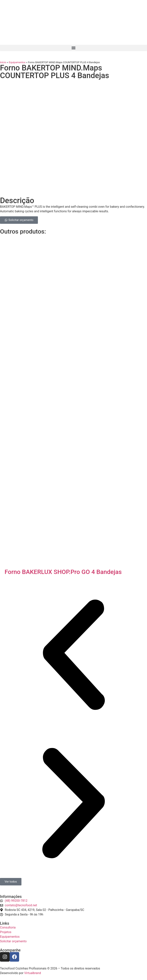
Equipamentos (17, 62)
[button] (73, 48)
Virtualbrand (32, 973)
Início (3, 62)
